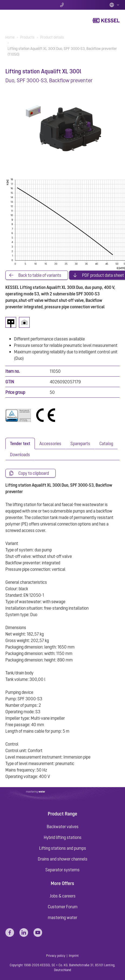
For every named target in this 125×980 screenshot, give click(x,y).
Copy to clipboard (34, 473)
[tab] (20, 443)
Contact (62, 5)
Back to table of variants (40, 275)
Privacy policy (56, 956)
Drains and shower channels (63, 859)
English (114, 5)
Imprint (74, 956)
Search (24, 5)
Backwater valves (63, 827)
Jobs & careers (63, 896)
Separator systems (62, 870)
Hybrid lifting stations (63, 837)
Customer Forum (63, 907)
